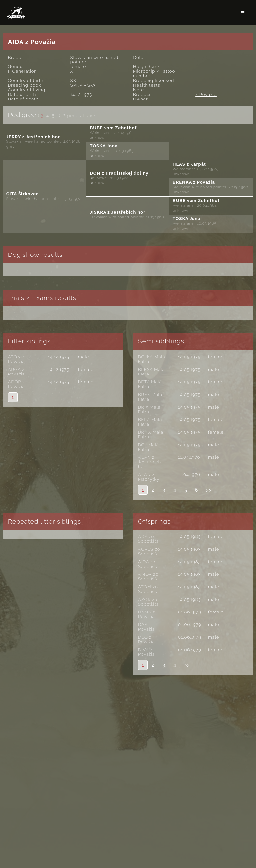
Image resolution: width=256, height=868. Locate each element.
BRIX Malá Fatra (149, 409)
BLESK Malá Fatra (151, 372)
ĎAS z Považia (147, 627)
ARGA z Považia (17, 372)
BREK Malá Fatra (150, 397)
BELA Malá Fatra (150, 422)
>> (209, 490)
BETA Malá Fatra (150, 384)
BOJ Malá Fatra (149, 447)
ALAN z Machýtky (149, 477)
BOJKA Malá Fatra (151, 359)
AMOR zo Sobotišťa (149, 577)
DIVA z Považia (147, 652)
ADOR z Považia (17, 384)
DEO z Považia (147, 639)
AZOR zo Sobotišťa (149, 602)
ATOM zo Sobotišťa (149, 589)
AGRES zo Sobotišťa (149, 552)
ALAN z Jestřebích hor (149, 462)
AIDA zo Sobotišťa (149, 564)
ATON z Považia (17, 359)
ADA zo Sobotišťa (149, 539)
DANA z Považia (147, 614)
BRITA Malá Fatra (151, 434)
